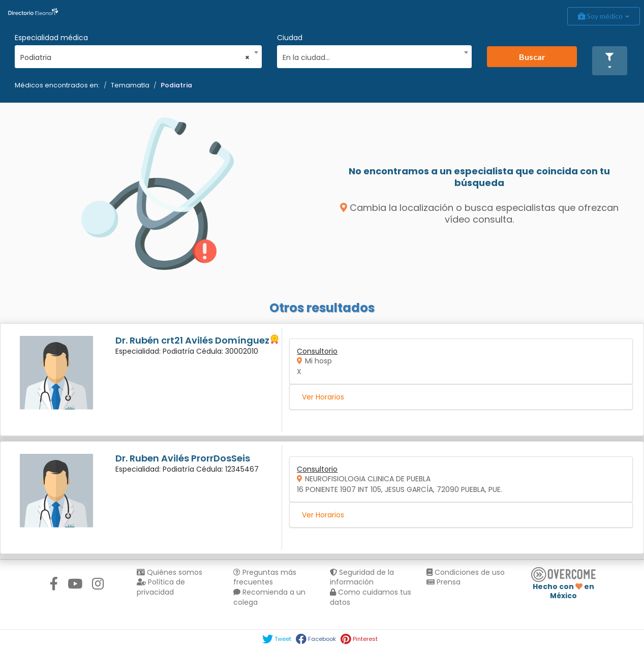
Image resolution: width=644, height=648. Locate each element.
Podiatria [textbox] (135, 57)
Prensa (443, 582)
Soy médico (604, 16)
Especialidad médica (51, 38)
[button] (610, 61)
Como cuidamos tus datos (371, 597)
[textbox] (371, 56)
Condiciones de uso (466, 572)
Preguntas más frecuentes (265, 577)
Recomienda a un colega (269, 597)
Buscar (532, 57)
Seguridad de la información (362, 577)
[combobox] (135, 55)
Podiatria (176, 85)
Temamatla (130, 85)
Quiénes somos (170, 572)
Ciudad (290, 38)
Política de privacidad (161, 587)
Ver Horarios (323, 397)
